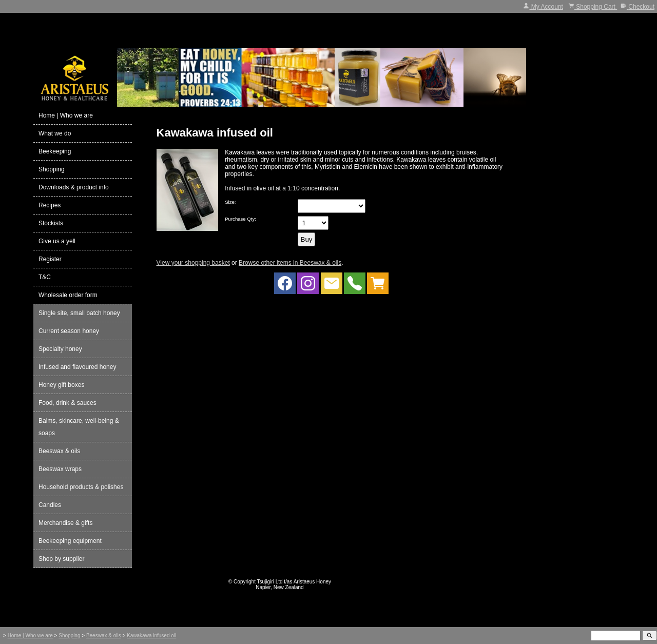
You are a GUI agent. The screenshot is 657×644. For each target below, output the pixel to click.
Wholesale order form (68, 295)
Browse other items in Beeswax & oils (290, 263)
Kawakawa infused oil (151, 636)
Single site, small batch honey (79, 313)
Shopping (52, 169)
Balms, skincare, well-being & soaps (79, 427)
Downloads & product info (74, 187)
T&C (45, 277)
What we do (55, 133)
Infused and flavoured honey (77, 367)
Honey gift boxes (61, 385)
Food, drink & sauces (67, 403)
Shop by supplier (61, 559)
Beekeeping (55, 151)
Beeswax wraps (60, 469)
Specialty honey (60, 349)
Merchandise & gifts (65, 523)
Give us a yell (57, 241)
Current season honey (69, 331)
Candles (50, 505)
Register (50, 259)
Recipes (50, 205)
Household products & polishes (81, 487)
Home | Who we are (66, 115)
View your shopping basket (193, 263)
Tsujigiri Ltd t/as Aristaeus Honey (294, 582)
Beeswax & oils (59, 451)
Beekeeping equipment (70, 541)
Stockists (51, 223)
